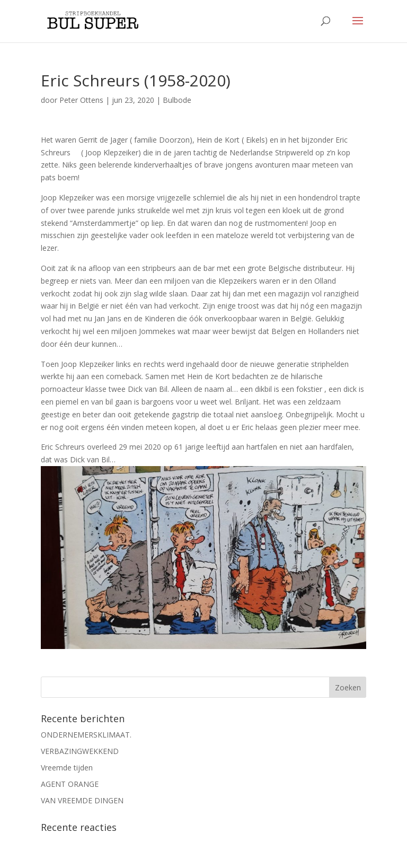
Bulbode (177, 100)
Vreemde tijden (67, 768)
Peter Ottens (81, 100)
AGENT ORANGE (70, 784)
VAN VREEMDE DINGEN (82, 800)
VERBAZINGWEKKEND (80, 751)
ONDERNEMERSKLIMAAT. (86, 735)
